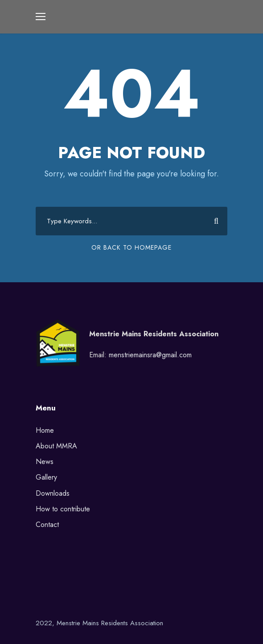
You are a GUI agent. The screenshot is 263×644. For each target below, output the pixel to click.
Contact (47, 525)
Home (45, 430)
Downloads (53, 493)
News (45, 462)
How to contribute (63, 509)
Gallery (46, 477)
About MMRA (56, 446)
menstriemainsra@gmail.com (150, 355)
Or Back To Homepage (131, 247)
